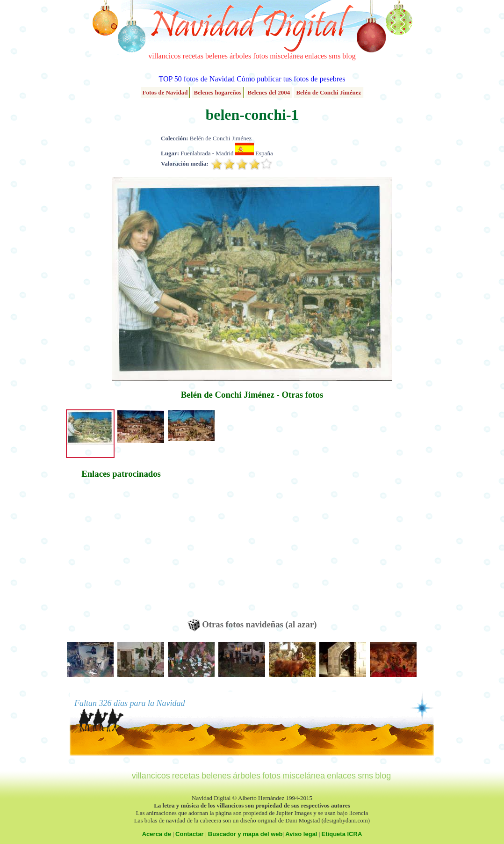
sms (335, 56)
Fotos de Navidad (165, 92)
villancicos (164, 56)
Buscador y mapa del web (245, 834)
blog (349, 56)
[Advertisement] (121, 553)
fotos (260, 56)
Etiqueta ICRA (342, 834)
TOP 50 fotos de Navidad (197, 79)
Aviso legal (301, 834)
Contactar (190, 834)
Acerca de (157, 834)
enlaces (316, 56)
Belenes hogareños (217, 92)
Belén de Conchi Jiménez (328, 92)
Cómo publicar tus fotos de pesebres (291, 79)
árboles (240, 56)
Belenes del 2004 (269, 92)
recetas (193, 56)
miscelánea (286, 56)
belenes (216, 56)
